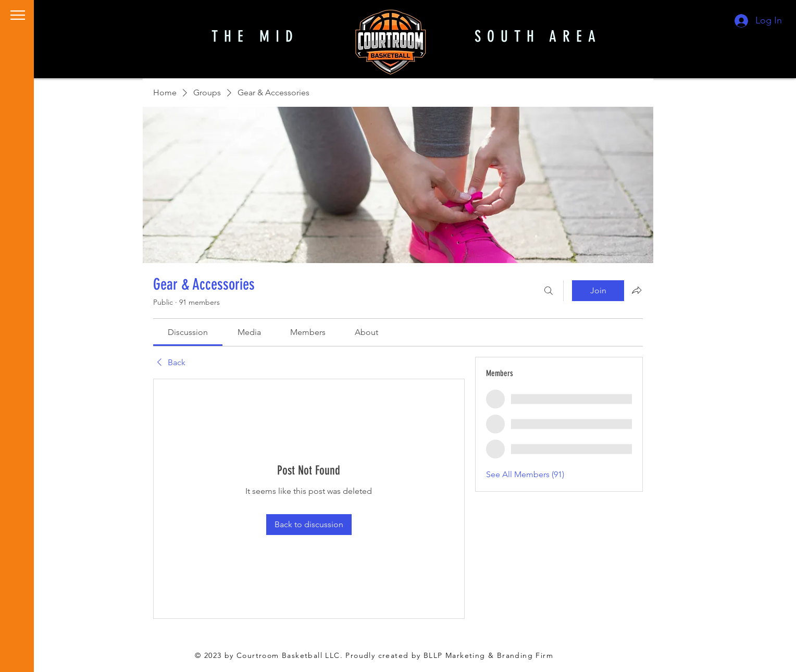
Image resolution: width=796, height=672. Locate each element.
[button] (18, 15)
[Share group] (637, 290)
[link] (188, 332)
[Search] (549, 291)
